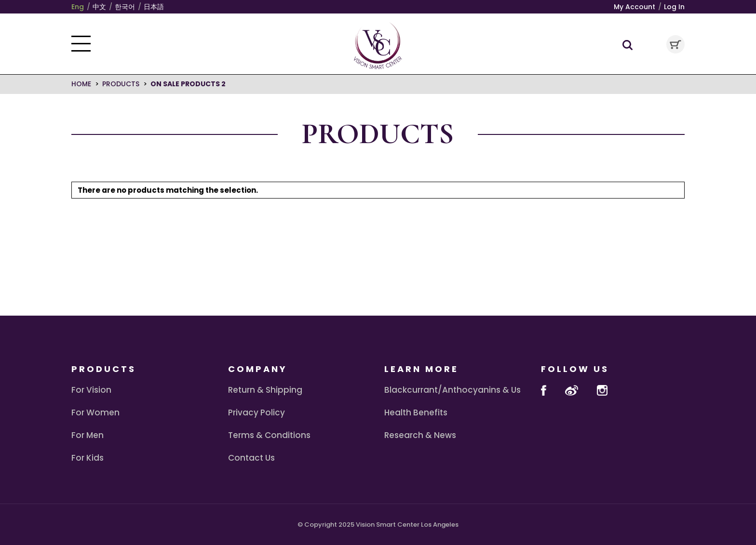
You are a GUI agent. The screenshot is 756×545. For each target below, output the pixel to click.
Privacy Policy (256, 412)
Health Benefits (416, 412)
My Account (634, 7)
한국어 (125, 7)
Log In (674, 7)
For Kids (88, 458)
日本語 (154, 7)
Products (121, 84)
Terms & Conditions (269, 435)
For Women (95, 412)
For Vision (91, 390)
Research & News (420, 435)
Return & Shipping (265, 390)
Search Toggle (628, 45)
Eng (78, 7)
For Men (88, 435)
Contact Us (251, 458)
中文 (99, 7)
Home (81, 84)
